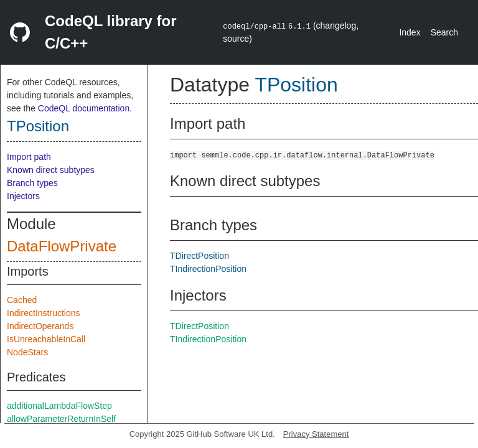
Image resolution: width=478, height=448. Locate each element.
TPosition (38, 126)
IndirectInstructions (44, 313)
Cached (22, 300)
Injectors (23, 196)
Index (410, 32)
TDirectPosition (199, 256)
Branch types (32, 183)
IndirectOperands (40, 326)
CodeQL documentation (84, 108)
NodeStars (27, 352)
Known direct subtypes (51, 170)
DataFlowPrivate (62, 246)
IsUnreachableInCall (46, 339)
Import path (29, 157)
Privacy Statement (316, 434)
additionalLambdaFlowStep (59, 406)
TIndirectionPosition (208, 269)
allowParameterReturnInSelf (61, 419)
